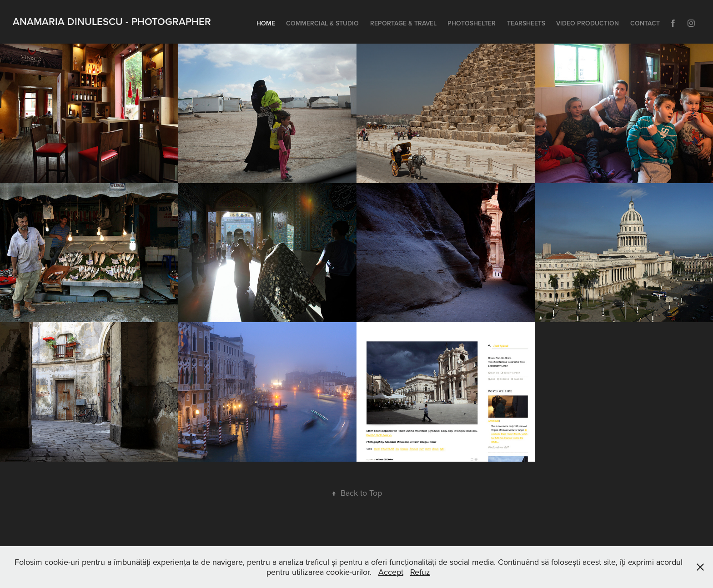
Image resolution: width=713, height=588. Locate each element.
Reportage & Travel (403, 23)
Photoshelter (472, 23)
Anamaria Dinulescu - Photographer (112, 21)
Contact (645, 23)
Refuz (420, 572)
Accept (391, 572)
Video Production (587, 23)
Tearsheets (526, 23)
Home (266, 23)
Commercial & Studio (322, 23)
